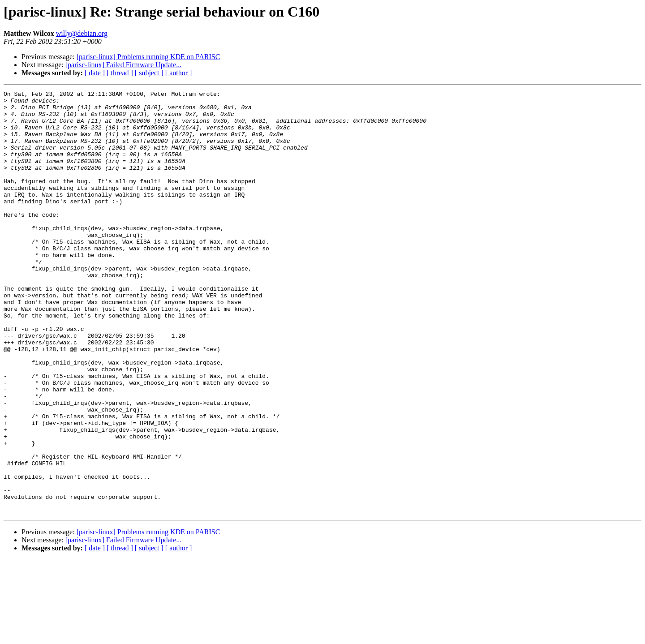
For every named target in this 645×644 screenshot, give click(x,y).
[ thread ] (120, 73)
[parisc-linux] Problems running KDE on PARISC (148, 57)
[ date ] (95, 73)
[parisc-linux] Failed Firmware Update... (123, 65)
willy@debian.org (82, 33)
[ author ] (179, 73)
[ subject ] (149, 73)
